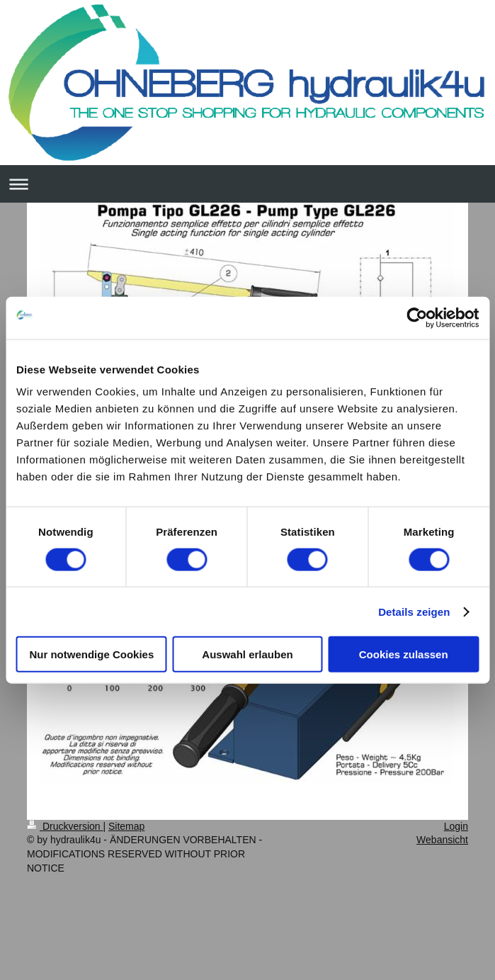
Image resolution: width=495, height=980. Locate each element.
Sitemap (126, 826)
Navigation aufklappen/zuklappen (247, 184)
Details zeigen (414, 611)
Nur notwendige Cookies (91, 654)
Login (456, 826)
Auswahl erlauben (247, 654)
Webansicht (442, 840)
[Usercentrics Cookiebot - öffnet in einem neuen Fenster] (417, 317)
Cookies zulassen (404, 654)
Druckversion (65, 826)
